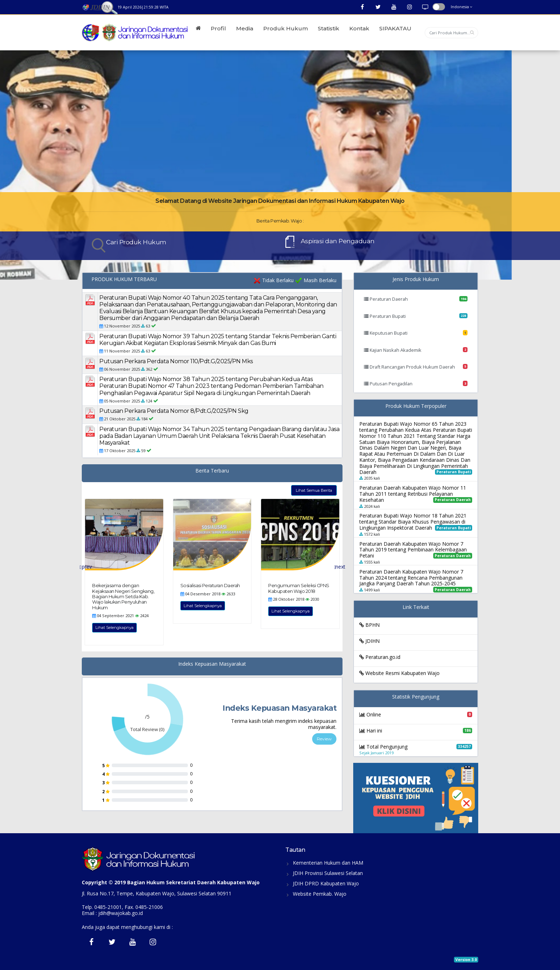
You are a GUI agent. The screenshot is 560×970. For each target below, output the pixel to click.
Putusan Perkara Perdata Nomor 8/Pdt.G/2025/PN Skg (174, 411)
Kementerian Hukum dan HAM (328, 863)
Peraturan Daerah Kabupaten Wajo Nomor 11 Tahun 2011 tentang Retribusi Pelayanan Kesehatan (413, 494)
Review (324, 739)
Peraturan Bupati (416, 316)
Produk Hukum (286, 28)
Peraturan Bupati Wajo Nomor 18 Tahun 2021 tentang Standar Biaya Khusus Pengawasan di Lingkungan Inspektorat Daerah (413, 522)
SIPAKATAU (395, 28)
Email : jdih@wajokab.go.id (112, 913)
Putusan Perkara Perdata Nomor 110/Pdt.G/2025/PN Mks (176, 361)
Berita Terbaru (212, 471)
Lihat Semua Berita (314, 490)
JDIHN (369, 641)
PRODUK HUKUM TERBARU (124, 279)
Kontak (359, 28)
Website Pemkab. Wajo (320, 894)
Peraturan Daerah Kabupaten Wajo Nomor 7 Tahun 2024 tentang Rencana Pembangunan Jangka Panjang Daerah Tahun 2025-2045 (411, 578)
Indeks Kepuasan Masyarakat (212, 664)
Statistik (329, 28)
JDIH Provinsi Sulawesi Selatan (328, 873)
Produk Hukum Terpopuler (416, 406)
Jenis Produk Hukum (416, 279)
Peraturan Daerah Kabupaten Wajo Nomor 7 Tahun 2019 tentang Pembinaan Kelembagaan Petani (413, 550)
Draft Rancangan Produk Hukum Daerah (416, 367)
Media (245, 28)
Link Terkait (416, 607)
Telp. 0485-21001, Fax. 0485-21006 (122, 907)
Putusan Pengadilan (416, 384)
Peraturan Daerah (416, 299)
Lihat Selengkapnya (114, 627)
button (439, 7)
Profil (218, 28)
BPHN (369, 625)
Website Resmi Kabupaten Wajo (399, 673)
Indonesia (462, 7)
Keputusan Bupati (416, 333)
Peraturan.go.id (380, 657)
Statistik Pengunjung (416, 697)
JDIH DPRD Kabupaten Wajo (326, 883)
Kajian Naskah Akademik (416, 350)
